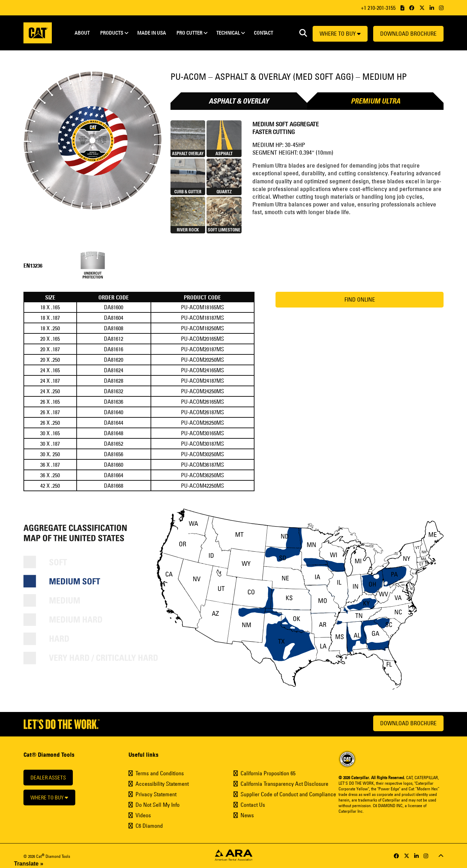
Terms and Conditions (160, 773)
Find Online (360, 299)
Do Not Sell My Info (158, 805)
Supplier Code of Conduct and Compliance (288, 794)
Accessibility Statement (162, 784)
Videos (143, 815)
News (247, 815)
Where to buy (340, 34)
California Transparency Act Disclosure (284, 784)
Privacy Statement (156, 794)
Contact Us (253, 805)
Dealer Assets (48, 778)
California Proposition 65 (268, 773)
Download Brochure (408, 34)
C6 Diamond (149, 826)
